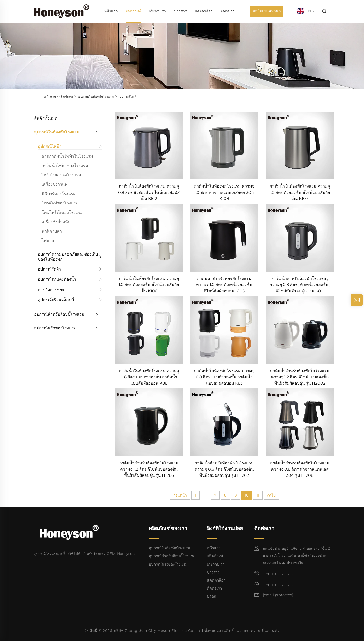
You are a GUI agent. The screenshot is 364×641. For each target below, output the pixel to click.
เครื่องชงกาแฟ (55, 184)
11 (258, 495)
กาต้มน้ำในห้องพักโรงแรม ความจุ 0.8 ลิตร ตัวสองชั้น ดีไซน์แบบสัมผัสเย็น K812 (149, 192)
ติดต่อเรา (227, 11)
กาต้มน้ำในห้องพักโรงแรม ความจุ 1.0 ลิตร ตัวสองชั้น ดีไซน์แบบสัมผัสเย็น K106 (149, 285)
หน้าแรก (111, 11)
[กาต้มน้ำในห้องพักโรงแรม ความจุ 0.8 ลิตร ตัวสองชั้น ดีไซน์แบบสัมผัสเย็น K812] (149, 145)
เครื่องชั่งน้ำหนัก (56, 222)
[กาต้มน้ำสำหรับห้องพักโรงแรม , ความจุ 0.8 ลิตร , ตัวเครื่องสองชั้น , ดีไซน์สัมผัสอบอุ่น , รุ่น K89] (300, 237)
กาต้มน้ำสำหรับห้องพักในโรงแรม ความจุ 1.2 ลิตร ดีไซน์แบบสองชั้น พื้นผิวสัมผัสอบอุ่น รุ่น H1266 (149, 469)
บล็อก (211, 596)
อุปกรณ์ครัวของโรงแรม (55, 328)
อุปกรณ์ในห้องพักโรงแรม (96, 96)
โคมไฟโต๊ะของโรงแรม (62, 212)
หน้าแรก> (51, 96)
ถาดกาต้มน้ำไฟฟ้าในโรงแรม (67, 156)
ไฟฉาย (48, 241)
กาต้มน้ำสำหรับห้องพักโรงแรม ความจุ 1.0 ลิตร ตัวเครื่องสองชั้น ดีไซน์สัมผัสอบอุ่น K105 (224, 285)
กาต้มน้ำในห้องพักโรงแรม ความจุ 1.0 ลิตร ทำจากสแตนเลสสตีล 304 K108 (224, 192)
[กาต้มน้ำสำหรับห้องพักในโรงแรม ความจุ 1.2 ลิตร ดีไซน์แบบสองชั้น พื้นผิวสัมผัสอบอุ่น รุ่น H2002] (300, 330)
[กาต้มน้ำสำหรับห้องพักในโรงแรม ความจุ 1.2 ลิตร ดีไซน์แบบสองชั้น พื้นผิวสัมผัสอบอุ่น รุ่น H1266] (149, 422)
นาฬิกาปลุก (52, 231)
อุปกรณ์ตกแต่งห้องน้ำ (57, 279)
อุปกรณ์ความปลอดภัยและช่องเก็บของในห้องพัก (68, 257)
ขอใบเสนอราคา (267, 11)
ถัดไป (271, 495)
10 (247, 495)
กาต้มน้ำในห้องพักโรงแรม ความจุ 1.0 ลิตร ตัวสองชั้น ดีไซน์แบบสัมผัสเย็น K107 (300, 192)
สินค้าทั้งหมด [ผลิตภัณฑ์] (46, 118)
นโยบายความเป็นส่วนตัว (258, 631)
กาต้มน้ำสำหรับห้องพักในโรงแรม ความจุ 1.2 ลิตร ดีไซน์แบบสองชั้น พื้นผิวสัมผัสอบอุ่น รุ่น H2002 (300, 377)
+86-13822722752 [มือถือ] (274, 573)
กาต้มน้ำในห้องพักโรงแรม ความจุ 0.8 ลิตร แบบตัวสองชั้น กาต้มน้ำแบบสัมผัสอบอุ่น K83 (224, 377)
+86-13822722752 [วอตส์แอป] (274, 584)
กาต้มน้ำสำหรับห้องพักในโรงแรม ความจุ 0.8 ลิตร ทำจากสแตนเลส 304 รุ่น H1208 (300, 469)
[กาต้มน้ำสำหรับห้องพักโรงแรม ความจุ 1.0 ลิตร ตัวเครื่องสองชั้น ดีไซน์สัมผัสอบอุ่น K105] (224, 237)
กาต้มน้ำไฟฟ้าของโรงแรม (65, 166)
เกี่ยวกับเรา (157, 11)
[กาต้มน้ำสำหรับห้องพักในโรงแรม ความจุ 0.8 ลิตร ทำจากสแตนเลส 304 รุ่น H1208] (300, 422)
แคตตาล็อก (204, 11)
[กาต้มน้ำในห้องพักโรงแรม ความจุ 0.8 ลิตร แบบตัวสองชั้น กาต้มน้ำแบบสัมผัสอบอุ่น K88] (149, 330)
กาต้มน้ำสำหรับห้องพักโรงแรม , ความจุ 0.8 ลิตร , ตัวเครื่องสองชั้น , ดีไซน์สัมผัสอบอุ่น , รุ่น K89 (300, 285)
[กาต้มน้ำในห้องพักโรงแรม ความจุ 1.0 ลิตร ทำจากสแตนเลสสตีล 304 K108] (224, 145)
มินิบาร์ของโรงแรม (59, 194)
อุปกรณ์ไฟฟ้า (129, 96)
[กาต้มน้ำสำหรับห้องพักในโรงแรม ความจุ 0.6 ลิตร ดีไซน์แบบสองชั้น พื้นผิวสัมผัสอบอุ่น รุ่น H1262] (224, 422)
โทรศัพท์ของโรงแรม (60, 203)
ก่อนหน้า (180, 495)
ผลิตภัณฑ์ (133, 11)
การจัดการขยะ (51, 290)
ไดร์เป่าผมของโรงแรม (61, 175)
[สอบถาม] (357, 300)
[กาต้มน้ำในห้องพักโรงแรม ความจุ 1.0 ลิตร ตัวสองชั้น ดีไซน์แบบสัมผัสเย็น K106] (149, 237)
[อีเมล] (278, 595)
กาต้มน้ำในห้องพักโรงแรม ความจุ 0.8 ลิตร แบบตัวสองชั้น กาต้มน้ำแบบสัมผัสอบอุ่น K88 (149, 377)
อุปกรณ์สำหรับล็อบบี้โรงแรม (59, 314)
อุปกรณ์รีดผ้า (49, 269)
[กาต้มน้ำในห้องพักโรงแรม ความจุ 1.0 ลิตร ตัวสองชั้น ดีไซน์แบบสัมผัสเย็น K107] (300, 145)
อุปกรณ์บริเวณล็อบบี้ (56, 300)
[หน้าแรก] (62, 11)
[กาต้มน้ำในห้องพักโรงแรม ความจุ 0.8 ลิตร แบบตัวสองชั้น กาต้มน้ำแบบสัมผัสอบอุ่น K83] (224, 330)
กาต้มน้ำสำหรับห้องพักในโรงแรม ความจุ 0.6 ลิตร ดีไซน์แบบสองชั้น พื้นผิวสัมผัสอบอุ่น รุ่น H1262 (224, 469)
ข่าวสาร (180, 11)
